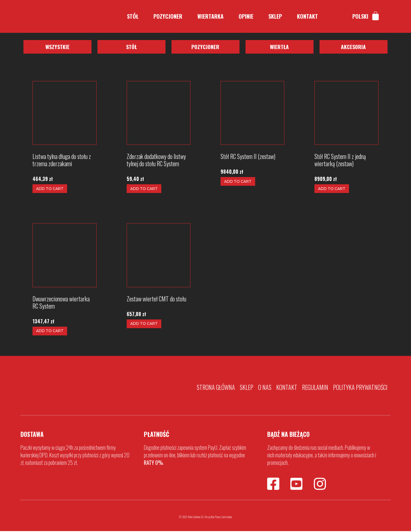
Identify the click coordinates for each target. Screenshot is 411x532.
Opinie (246, 16)
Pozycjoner (168, 16)
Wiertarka (210, 16)
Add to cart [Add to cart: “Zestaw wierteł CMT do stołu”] (144, 324)
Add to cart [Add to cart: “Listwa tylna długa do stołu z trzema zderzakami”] (50, 189)
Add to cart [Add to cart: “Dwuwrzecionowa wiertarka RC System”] (50, 332)
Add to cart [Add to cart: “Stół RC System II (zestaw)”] (238, 182)
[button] (57, 47)
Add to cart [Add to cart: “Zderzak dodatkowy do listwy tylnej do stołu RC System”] (144, 190)
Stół (133, 16)
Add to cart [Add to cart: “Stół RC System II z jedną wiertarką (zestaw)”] (332, 190)
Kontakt (307, 16)
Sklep (275, 16)
